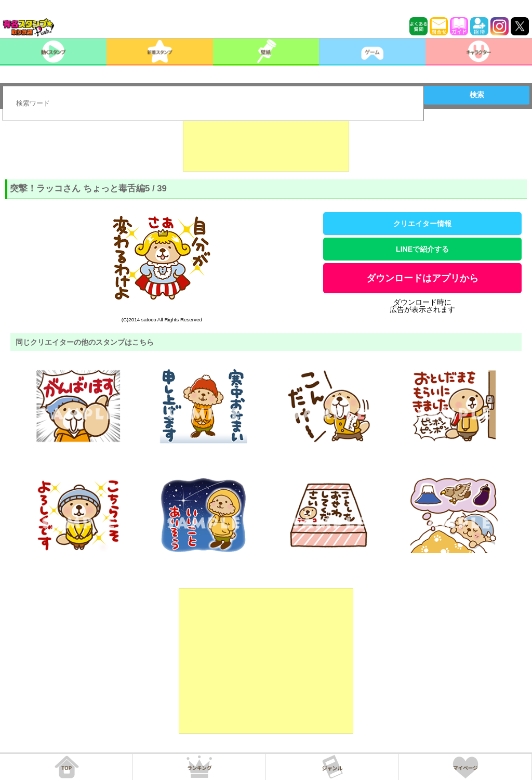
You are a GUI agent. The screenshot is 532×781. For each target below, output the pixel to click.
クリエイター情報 (422, 224)
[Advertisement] (266, 146)
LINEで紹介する (422, 249)
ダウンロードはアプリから (422, 278)
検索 (477, 95)
